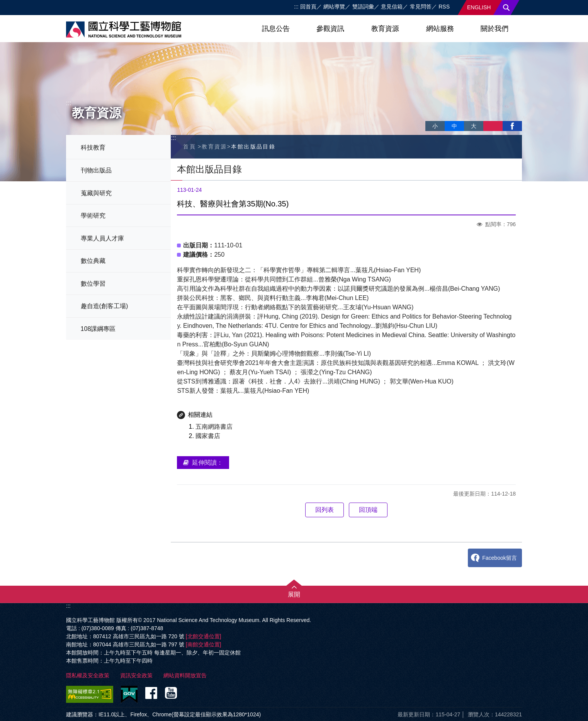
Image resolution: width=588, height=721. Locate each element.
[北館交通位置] (204, 636)
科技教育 (93, 147)
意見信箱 (392, 7)
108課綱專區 (98, 329)
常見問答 (421, 7)
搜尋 (506, 8)
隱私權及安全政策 (88, 675)
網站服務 (440, 29)
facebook (512, 126)
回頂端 (368, 510)
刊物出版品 (96, 170)
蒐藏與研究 (96, 193)
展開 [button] (294, 594)
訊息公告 (276, 29)
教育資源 (385, 29)
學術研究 (93, 216)
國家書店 (208, 436)
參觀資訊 (330, 29)
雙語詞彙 (363, 7)
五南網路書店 (214, 427)
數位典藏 (93, 261)
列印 (493, 126)
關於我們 (495, 29)
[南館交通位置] (204, 644)
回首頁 (308, 7)
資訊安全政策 (136, 675)
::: (296, 7)
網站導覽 (334, 7)
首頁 (189, 147)
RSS (444, 7)
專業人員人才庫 (102, 238)
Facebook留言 (499, 558)
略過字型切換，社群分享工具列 (428, 118)
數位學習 (93, 284)
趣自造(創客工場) (105, 306)
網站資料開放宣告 (185, 675)
